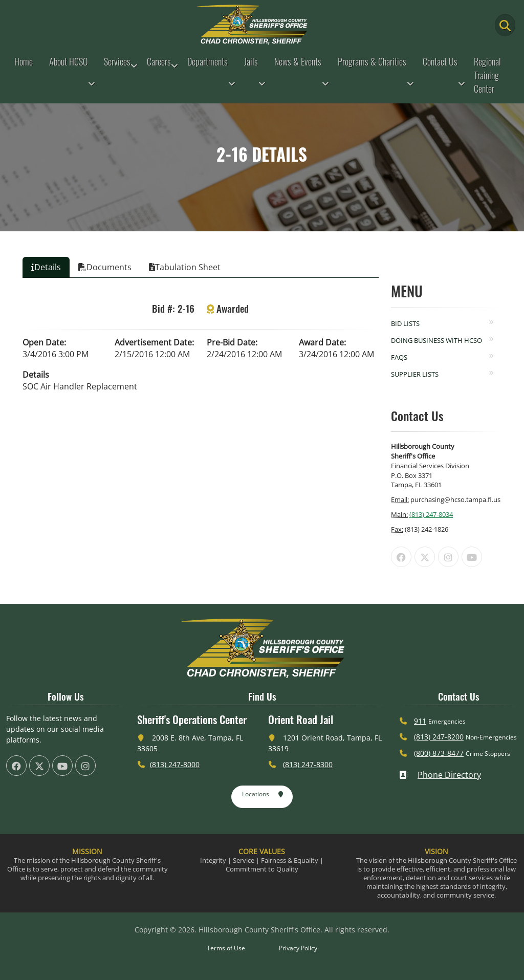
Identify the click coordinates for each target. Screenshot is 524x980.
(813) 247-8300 (308, 764)
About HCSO (68, 61)
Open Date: (44, 342)
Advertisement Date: (154, 342)
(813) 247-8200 (439, 737)
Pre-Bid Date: (232, 342)
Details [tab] (46, 267)
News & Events (298, 61)
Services (117, 61)
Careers (159, 61)
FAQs (399, 357)
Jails (251, 61)
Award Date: (322, 342)
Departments (208, 61)
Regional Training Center (487, 75)
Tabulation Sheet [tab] (185, 267)
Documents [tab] (105, 267)
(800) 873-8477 (439, 753)
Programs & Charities (372, 61)
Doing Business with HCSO (436, 340)
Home (24, 61)
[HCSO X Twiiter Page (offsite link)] (425, 557)
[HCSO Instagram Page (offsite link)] (448, 557)
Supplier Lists (415, 374)
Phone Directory (440, 775)
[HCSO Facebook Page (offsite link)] (401, 557)
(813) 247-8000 (175, 764)
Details (36, 375)
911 (420, 721)
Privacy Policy (298, 948)
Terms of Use (226, 948)
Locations (263, 795)
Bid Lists (405, 323)
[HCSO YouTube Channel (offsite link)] (472, 557)
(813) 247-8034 (431, 514)
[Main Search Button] (505, 25)
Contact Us (440, 61)
